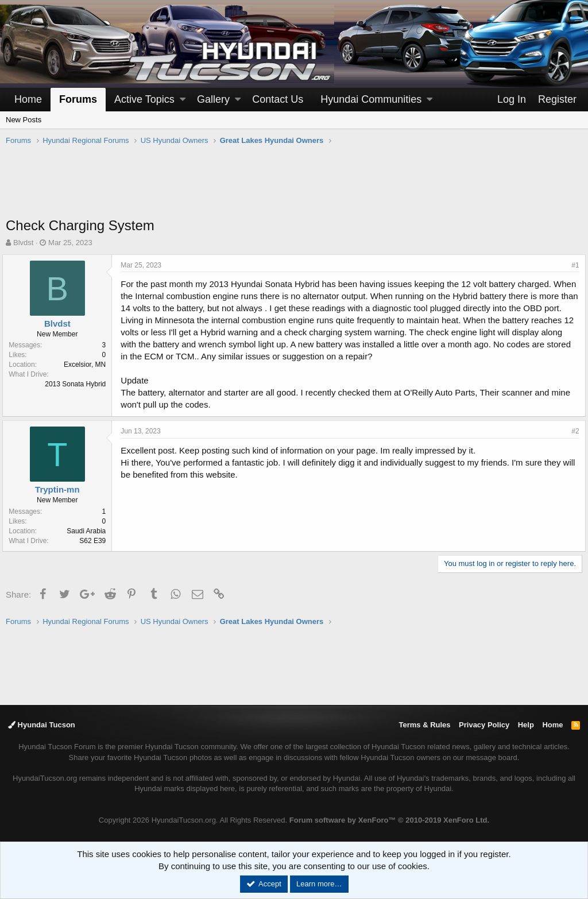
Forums (78, 99)
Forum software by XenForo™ (389, 820)
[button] (183, 100)
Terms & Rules (424, 725)
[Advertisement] (294, 187)
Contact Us (278, 99)
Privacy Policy (484, 725)
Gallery (213, 99)
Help (526, 725)
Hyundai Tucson (42, 725)
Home (28, 99)
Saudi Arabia (90, 531)
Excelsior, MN (88, 365)
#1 (572, 265)
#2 (572, 431)
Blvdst (23, 243)
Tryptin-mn (61, 489)
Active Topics (144, 99)
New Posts (24, 120)
